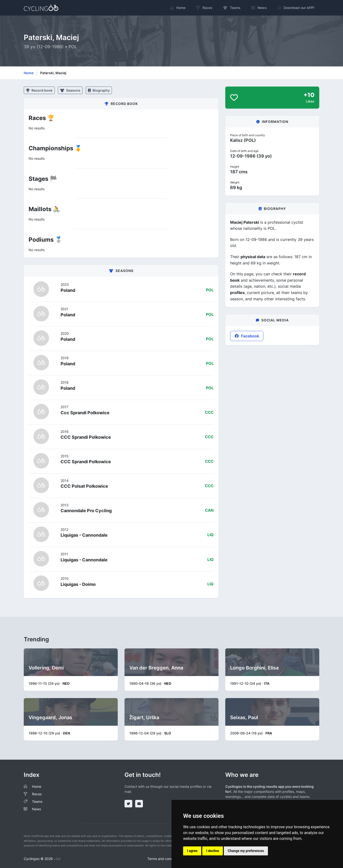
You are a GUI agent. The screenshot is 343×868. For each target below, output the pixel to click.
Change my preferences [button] (246, 851)
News (36, 809)
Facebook (247, 336)
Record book (39, 90)
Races (37, 794)
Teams (37, 801)
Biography (99, 90)
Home (29, 73)
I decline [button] (213, 851)
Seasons (70, 90)
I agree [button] (192, 851)
